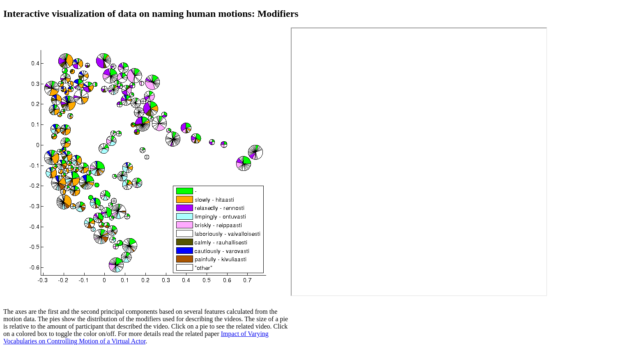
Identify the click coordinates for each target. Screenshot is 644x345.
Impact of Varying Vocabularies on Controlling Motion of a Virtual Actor (136, 337)
